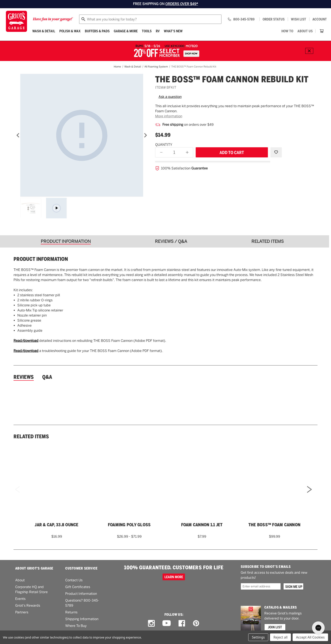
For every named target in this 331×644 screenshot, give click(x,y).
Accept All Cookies (310, 637)
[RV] (158, 31)
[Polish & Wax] (70, 31)
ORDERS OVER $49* (182, 4)
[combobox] (150, 19)
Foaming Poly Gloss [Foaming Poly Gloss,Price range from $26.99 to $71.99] (129, 525)
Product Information (81, 594)
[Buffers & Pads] (97, 31)
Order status (274, 19)
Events (20, 599)
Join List (275, 627)
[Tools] (147, 31)
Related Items (31, 437)
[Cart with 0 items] (322, 31)
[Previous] (18, 135)
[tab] (67, 241)
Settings (258, 637)
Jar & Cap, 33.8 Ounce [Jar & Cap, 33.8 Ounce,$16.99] (56, 525)
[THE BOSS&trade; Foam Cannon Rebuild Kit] (82, 135)
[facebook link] (182, 623)
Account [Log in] (320, 19)
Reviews (24, 377)
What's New (173, 31)
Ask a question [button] (170, 97)
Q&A (47, 377)
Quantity (164, 145)
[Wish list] (298, 19)
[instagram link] (151, 623)
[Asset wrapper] (56, 208)
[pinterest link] (196, 623)
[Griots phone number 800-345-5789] (241, 19)
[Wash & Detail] (44, 31)
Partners (22, 612)
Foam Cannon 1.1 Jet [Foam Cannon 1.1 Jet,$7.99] (202, 525)
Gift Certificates (78, 587)
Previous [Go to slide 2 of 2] (17, 495)
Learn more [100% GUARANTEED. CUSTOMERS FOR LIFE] (174, 577)
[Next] (145, 135)
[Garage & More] (126, 31)
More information (169, 116)
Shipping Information (82, 619)
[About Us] (305, 31)
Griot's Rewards (28, 605)
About (20, 580)
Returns (71, 612)
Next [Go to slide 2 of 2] (309, 495)
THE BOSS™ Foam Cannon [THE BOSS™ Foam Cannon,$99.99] (274, 525)
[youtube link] (167, 623)
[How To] (287, 31)
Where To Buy (76, 626)
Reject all (280, 637)
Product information (41, 259)
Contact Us (74, 580)
